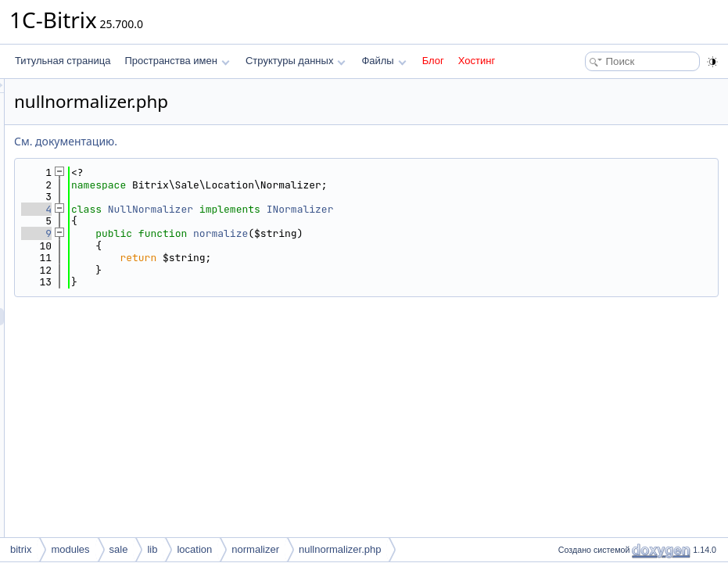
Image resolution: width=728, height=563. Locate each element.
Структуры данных (296, 61)
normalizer (255, 549)
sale (119, 549)
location (194, 549)
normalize (416, 233)
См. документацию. (261, 141)
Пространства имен (177, 61)
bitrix (21, 549)
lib (152, 549)
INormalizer (496, 209)
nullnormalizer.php (340, 549)
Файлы (384, 61)
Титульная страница (63, 61)
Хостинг (477, 61)
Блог (433, 61)
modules (70, 549)
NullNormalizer (346, 209)
